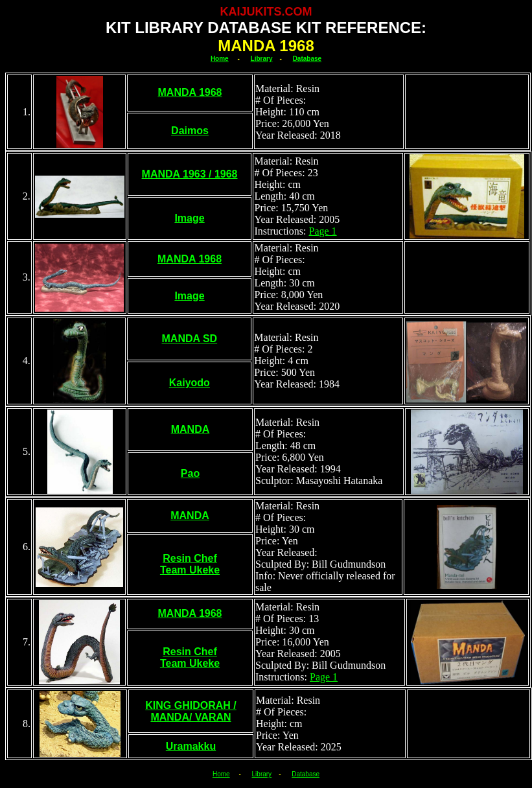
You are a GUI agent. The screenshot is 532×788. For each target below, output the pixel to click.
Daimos (190, 131)
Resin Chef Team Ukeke (190, 564)
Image (189, 218)
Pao (190, 473)
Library (262, 59)
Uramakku (191, 746)
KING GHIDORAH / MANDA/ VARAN (191, 711)
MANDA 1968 (190, 92)
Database (307, 59)
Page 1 (322, 231)
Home (220, 59)
